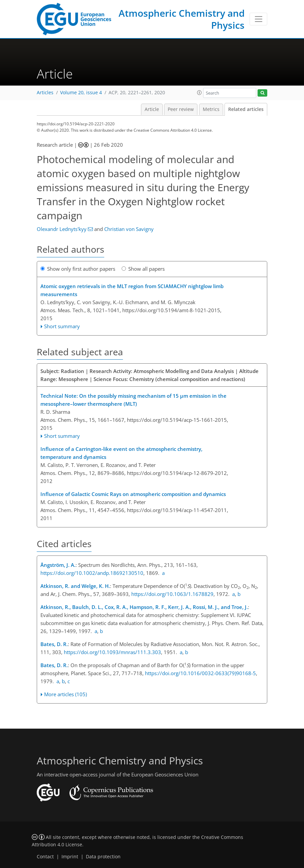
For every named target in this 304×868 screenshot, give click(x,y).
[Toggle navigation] (258, 19)
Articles (45, 93)
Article (152, 109)
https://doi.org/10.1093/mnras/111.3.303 (112, 652)
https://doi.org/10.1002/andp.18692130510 (92, 573)
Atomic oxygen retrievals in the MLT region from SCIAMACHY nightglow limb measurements (132, 290)
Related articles (246, 109)
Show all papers (143, 269)
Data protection (103, 857)
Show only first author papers (78, 269)
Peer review (181, 109)
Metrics (211, 109)
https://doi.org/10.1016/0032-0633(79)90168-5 (200, 673)
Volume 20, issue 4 (81, 93)
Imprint (70, 857)
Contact (45, 857)
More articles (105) (65, 694)
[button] (199, 93)
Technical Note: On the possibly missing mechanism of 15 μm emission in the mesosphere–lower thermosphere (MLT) (133, 400)
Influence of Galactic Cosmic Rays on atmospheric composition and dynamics (133, 494)
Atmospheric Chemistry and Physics (182, 19)
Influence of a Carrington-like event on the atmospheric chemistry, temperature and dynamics (121, 453)
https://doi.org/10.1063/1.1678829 (172, 594)
